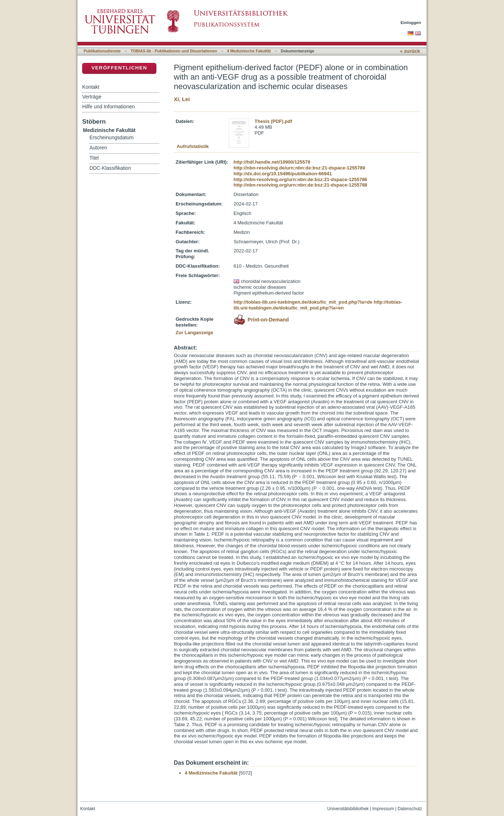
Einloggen (411, 22)
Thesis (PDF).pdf (273, 121)
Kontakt (91, 87)
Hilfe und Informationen (109, 107)
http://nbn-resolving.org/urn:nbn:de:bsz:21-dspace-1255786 (300, 179)
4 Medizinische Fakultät (249, 51)
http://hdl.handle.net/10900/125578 (272, 162)
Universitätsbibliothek (348, 809)
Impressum (383, 809)
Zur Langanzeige (194, 333)
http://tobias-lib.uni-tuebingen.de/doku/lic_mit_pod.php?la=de (303, 302)
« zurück (410, 51)
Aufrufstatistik (193, 146)
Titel (94, 158)
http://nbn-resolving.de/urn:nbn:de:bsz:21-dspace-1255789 (299, 168)
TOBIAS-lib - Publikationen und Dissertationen (174, 51)
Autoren (98, 148)
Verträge (92, 97)
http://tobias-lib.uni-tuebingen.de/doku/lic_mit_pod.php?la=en (318, 305)
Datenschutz (410, 809)
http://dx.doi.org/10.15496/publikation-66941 (283, 174)
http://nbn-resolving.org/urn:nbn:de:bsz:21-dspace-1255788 (300, 185)
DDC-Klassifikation (110, 168)
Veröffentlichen (119, 68)
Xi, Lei (182, 99)
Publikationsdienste (102, 51)
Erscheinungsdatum (111, 138)
